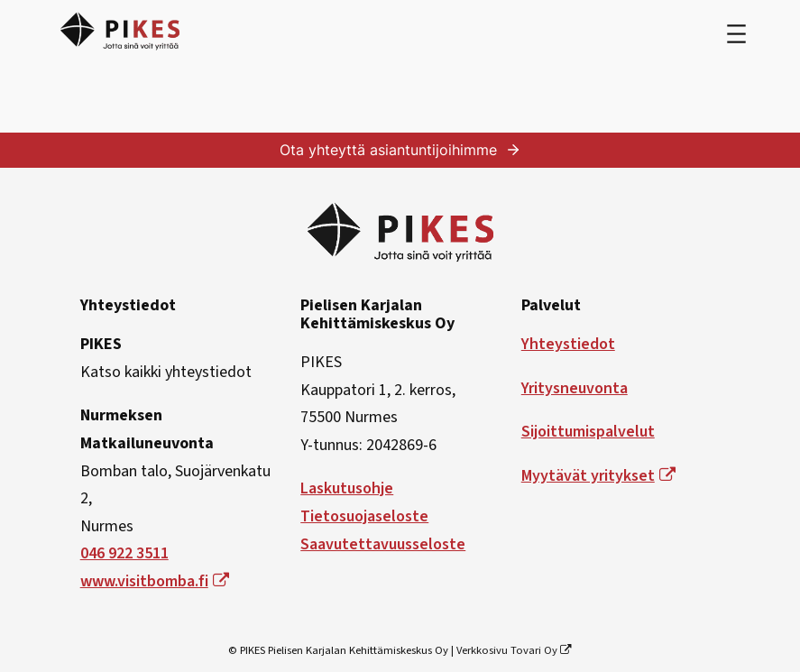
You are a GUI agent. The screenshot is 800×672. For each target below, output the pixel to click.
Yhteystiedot (568, 344)
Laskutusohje (347, 488)
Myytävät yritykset (598, 476)
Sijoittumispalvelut (588, 432)
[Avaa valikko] (736, 34)
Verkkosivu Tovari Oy (515, 650)
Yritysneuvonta (575, 388)
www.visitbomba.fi (155, 581)
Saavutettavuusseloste (383, 544)
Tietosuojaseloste (364, 516)
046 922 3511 (124, 553)
